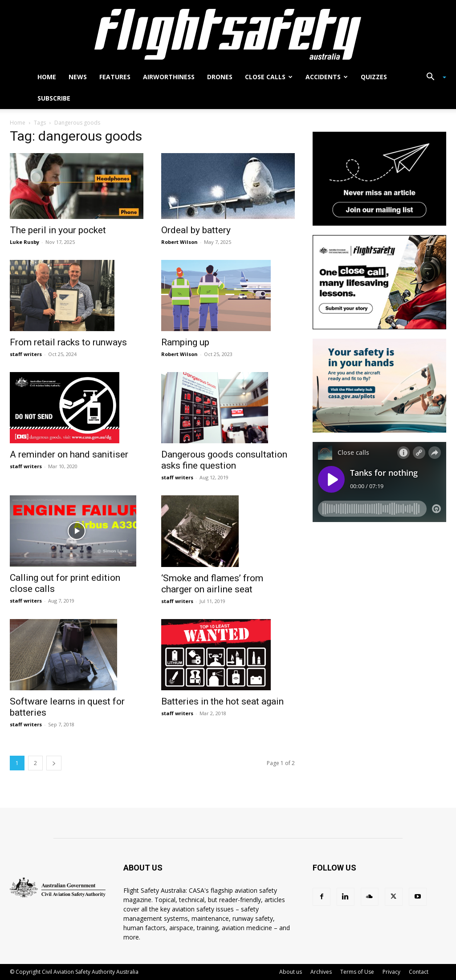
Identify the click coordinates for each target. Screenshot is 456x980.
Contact (419, 972)
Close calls (269, 77)
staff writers (26, 354)
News (78, 77)
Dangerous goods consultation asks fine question (224, 460)
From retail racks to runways (68, 342)
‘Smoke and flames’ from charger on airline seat (212, 584)
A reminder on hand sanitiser (69, 454)
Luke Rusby (24, 242)
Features (115, 77)
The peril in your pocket (58, 230)
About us (291, 972)
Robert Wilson (179, 242)
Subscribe (54, 98)
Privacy (391, 972)
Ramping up (185, 342)
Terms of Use (357, 972)
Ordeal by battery (196, 230)
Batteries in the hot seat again (222, 701)
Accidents (327, 77)
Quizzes (374, 77)
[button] (433, 78)
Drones (220, 77)
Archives (321, 972)
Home (47, 77)
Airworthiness (169, 77)
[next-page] (54, 763)
